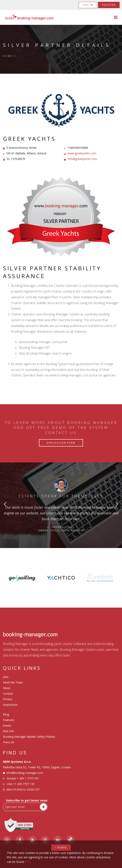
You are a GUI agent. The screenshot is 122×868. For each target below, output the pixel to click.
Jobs (6, 677)
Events (7, 725)
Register (109, 5)
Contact (8, 694)
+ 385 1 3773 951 (28, 778)
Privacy (8, 699)
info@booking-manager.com (25, 773)
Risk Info (9, 731)
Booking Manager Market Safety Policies (29, 737)
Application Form (61, 443)
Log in (88, 5)
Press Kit (9, 742)
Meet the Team (13, 682)
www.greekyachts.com (82, 153)
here (27, 862)
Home (8, 56)
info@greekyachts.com (82, 159)
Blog (6, 714)
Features (9, 720)
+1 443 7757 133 (24, 784)
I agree (61, 847)
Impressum (10, 705)
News (7, 688)
